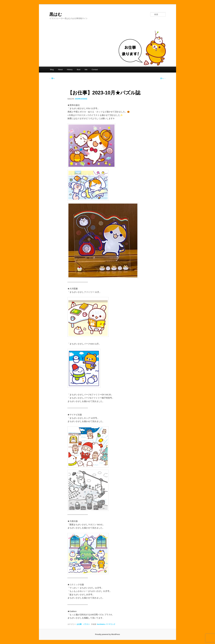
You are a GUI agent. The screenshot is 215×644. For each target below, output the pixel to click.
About (60, 70)
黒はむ (56, 14)
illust (79, 70)
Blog (52, 70)
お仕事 (79, 624)
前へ (52, 78)
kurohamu (101, 624)
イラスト (87, 624)
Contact (95, 70)
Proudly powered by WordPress (107, 634)
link (86, 70)
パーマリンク (110, 624)
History (70, 70)
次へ (163, 78)
